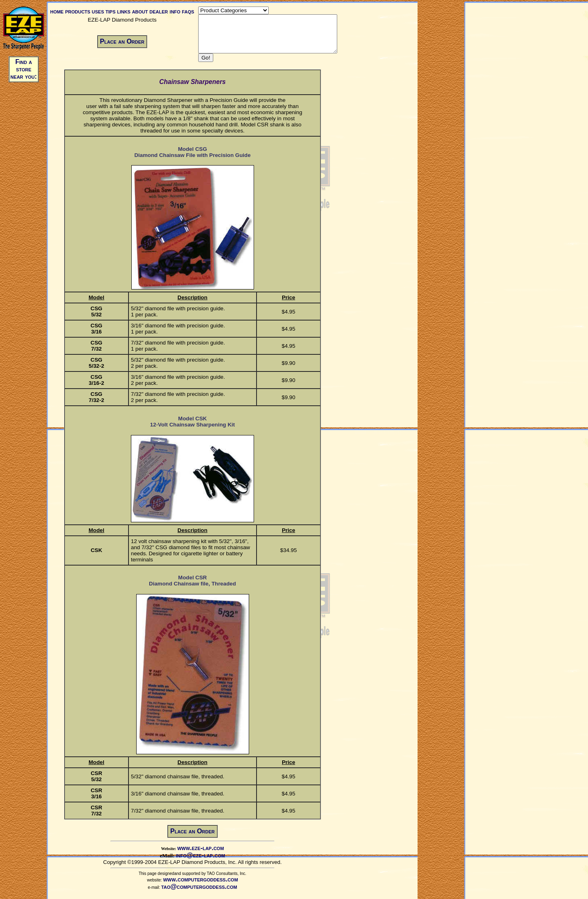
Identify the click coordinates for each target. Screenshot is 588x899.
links (123, 11)
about (139, 11)
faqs (187, 11)
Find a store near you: (24, 69)
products (77, 11)
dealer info (164, 11)
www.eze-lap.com (208, 855)
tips (109, 11)
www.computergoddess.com (208, 887)
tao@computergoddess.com (206, 894)
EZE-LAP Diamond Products (121, 20)
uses (97, 11)
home (56, 11)
